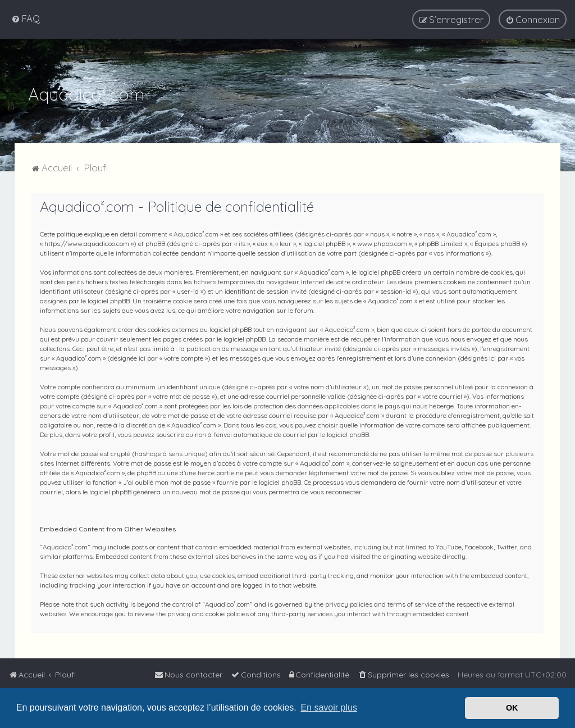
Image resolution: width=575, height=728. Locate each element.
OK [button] (512, 708)
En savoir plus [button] (329, 707)
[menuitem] (26, 18)
